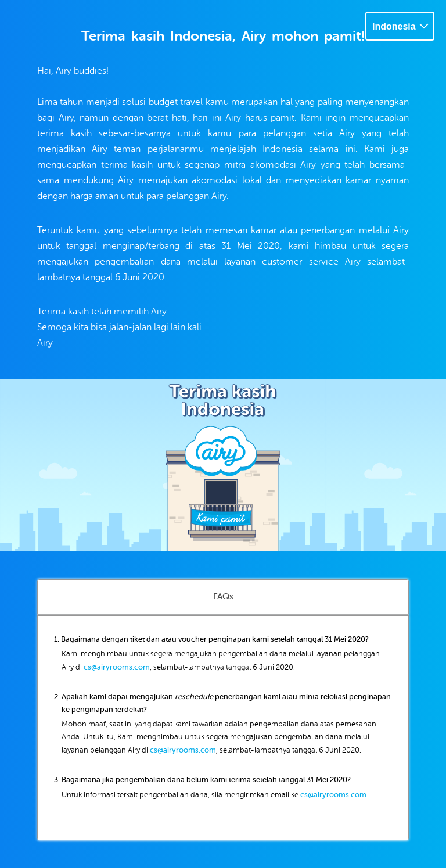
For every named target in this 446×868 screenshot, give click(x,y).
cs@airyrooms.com (117, 667)
